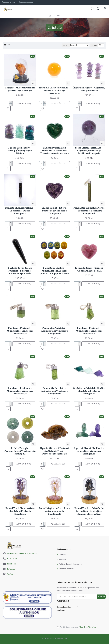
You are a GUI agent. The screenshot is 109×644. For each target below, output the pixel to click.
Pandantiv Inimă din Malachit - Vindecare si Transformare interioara (54, 151)
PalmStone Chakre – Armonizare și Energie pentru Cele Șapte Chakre (54, 271)
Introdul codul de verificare (64, 609)
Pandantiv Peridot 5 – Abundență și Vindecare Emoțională (20, 331)
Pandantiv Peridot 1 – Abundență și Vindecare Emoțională (54, 391)
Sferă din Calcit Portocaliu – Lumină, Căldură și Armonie (54, 91)
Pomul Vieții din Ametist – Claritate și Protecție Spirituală (20, 511)
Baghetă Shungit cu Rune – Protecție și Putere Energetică (20, 211)
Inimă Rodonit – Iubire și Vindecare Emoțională (89, 270)
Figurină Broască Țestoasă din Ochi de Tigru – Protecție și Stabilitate (54, 451)
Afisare (94, 45)
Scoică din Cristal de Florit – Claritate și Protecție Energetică (89, 391)
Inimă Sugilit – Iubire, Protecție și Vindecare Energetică (54, 211)
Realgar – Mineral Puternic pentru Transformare (20, 89)
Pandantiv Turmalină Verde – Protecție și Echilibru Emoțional (89, 211)
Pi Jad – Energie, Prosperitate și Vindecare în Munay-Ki (20, 451)
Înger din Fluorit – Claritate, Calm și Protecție (89, 89)
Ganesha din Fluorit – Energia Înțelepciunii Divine (20, 151)
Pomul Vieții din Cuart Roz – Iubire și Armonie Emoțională (54, 511)
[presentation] (76, 617)
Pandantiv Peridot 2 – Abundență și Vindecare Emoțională (20, 391)
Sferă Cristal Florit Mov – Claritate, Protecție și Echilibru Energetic (89, 151)
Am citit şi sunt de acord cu (77, 627)
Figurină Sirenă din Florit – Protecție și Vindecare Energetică (89, 451)
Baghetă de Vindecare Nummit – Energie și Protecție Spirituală (20, 271)
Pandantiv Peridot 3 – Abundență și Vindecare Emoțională (89, 331)
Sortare (66, 45)
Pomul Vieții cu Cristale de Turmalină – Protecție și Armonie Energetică (89, 511)
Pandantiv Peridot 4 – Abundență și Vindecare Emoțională (54, 331)
